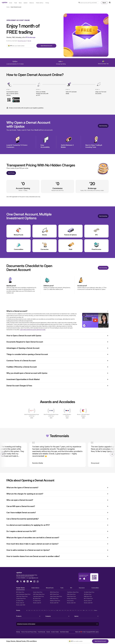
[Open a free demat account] (103, 216)
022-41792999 (22, 578)
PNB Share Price (88, 596)
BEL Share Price (37, 598)
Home (8, 7)
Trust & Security (41, 632)
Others (96, 610)
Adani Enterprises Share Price (23, 594)
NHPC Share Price (54, 594)
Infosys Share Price (72, 598)
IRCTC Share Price (88, 598)
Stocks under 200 (71, 603)
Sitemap (18, 632)
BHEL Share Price (54, 598)
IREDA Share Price (54, 592)
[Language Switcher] (110, 3)
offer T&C (29, 41)
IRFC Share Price (20, 592)
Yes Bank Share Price (89, 592)
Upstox (97, 632)
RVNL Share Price (71, 594)
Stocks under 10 (88, 601)
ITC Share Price (37, 601)
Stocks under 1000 (21, 605)
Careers (48, 632)
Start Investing (103, 126)
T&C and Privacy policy (22, 41)
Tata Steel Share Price (38, 596)
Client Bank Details (64, 632)
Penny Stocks (70, 601)
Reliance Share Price (55, 601)
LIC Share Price (20, 601)
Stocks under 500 (88, 603)
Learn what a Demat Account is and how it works (33, 330)
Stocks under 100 (54, 603)
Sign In (104, 3)
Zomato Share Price (21, 598)
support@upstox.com (33, 578)
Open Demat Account (46, 46)
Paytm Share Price (71, 596)
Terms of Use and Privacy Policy (29, 632)
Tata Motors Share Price (73, 592)
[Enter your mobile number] (23, 46)
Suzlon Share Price (38, 592)
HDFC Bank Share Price (39, 594)
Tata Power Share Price (22, 596)
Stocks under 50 (37, 603)
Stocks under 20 (20, 603)
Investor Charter (55, 632)
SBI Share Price (88, 594)
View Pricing (11, 173)
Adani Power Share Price (56, 596)
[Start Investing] (103, 126)
